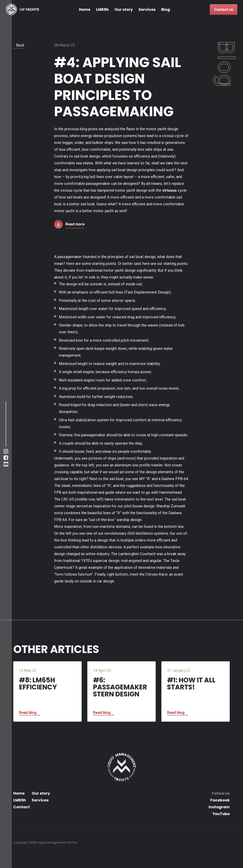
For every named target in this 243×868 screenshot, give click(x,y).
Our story (124, 9)
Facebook (220, 800)
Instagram (219, 807)
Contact (22, 807)
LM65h (102, 9)
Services (147, 9)
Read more (75, 224)
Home (85, 9)
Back (20, 45)
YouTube (221, 814)
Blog (166, 9)
